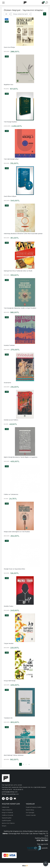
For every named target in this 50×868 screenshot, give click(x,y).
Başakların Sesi (8, 85)
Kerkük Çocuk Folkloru (11, 420)
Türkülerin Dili (8, 718)
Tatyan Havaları (9, 643)
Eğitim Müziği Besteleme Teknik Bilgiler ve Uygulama (21, 457)
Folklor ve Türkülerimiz (11, 494)
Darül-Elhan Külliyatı (10, 196)
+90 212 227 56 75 (7, 789)
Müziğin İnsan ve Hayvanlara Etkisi (14, 569)
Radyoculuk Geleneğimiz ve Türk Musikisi (17, 532)
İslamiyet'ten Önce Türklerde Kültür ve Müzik (18, 271)
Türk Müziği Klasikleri (10, 122)
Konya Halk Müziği (10, 681)
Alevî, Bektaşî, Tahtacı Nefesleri (14, 755)
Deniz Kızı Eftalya (9, 47)
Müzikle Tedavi (9, 606)
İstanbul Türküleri (9, 345)
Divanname (7, 383)
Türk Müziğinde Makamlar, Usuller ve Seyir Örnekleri (20, 308)
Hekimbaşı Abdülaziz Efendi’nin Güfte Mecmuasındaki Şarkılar (23, 234)
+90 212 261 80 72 (18, 789)
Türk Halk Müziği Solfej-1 (11, 159)
